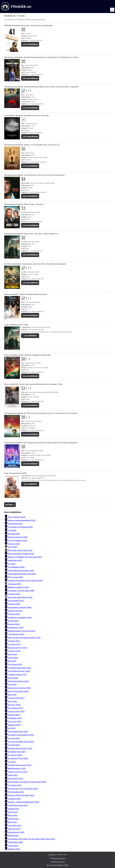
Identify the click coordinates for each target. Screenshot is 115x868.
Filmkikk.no (52, 855)
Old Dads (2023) (14, 614)
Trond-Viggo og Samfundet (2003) (20, 527)
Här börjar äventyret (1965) (18, 537)
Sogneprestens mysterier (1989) (20, 607)
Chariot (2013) (13, 658)
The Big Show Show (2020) (18, 805)
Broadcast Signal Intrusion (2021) (20, 748)
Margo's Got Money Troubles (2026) (21, 554)
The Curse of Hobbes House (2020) (21, 742)
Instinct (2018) (13, 678)
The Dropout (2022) (15, 665)
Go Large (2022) (14, 738)
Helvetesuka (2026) (15, 560)
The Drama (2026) (14, 584)
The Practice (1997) (15, 755)
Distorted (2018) (14, 624)
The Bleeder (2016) (15, 718)
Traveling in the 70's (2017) (18, 772)
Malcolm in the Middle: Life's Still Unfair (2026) (25, 557)
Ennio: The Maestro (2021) (17, 541)
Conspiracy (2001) (14, 799)
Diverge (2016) (13, 621)
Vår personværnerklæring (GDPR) (57, 865)
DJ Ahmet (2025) (14, 594)
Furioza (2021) (13, 846)
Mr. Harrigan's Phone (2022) (18, 758)
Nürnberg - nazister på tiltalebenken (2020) (23, 802)
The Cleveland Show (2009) (18, 732)
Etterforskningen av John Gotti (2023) (21, 631)
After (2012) (12, 661)
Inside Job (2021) (14, 829)
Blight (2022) (12, 822)
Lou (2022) (12, 762)
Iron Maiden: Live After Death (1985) (21, 591)
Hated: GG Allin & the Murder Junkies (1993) (24, 638)
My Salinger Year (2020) (17, 752)
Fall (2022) (12, 728)
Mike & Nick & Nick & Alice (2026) (20, 550)
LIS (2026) (11, 564)
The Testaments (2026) (16, 567)
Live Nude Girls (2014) (16, 634)
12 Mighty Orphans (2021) (17, 675)
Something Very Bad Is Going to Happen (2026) (25, 581)
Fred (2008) (12, 530)
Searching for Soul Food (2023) (19, 688)
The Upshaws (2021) (15, 708)
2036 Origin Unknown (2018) (18, 681)
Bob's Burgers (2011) (15, 779)
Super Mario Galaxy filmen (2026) (20, 597)
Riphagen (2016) (14, 849)
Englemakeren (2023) (16, 628)
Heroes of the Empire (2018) (18, 691)
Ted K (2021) (12, 701)
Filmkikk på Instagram (57, 862)
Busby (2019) (13, 812)
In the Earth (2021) (15, 826)
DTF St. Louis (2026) (15, 577)
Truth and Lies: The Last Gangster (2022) (23, 789)
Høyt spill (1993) (14, 534)
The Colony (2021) (15, 785)
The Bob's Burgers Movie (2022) (20, 765)
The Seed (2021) (14, 745)
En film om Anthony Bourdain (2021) (21, 795)
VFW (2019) (12, 685)
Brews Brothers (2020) (16, 832)
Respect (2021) (13, 819)
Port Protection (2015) (16, 792)
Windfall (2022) (13, 836)
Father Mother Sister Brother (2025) (21, 571)
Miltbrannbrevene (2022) (17, 768)
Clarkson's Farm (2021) (16, 712)
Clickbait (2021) (13, 809)
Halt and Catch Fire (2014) (17, 648)
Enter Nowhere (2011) (16, 601)
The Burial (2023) (14, 651)
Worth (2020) (12, 815)
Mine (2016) (12, 695)
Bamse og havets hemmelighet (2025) (22, 520)
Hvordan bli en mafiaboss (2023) (20, 618)
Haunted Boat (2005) (15, 842)
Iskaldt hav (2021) (14, 725)
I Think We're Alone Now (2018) (19, 668)
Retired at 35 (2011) (15, 611)
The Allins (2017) (14, 641)
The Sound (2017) (14, 644)
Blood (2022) (12, 654)
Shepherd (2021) (14, 715)
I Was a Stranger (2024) (16, 517)
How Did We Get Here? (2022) (19, 671)
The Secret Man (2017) (16, 698)
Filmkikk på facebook (59, 858)
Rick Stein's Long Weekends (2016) (21, 735)
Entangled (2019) (14, 604)
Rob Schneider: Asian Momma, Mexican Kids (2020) (27, 782)
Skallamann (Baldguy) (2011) (18, 587)
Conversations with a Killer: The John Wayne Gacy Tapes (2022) (31, 839)
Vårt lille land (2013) (15, 524)
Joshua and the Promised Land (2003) (22, 574)
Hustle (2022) (13, 775)
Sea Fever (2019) (14, 705)
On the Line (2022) (15, 722)
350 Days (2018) (14, 544)
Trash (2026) (12, 547)
